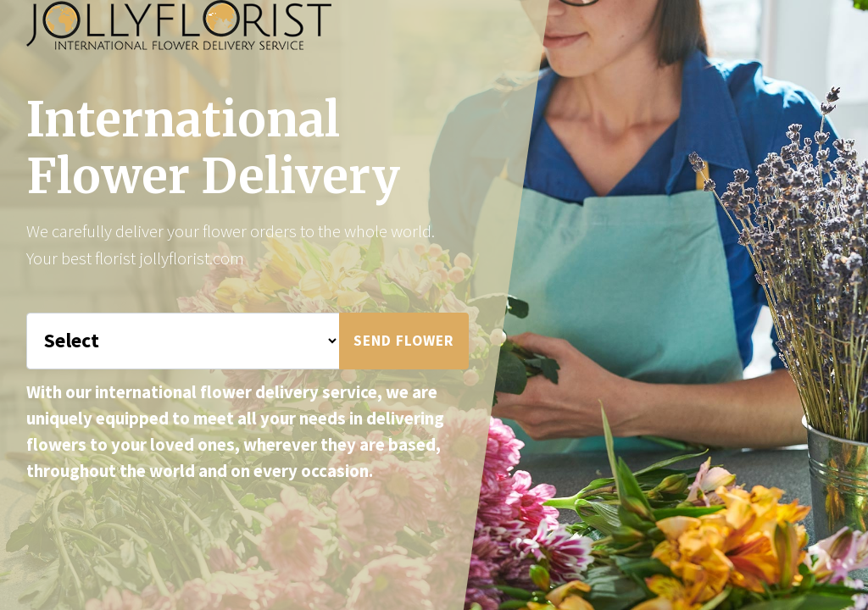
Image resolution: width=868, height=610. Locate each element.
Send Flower (404, 341)
